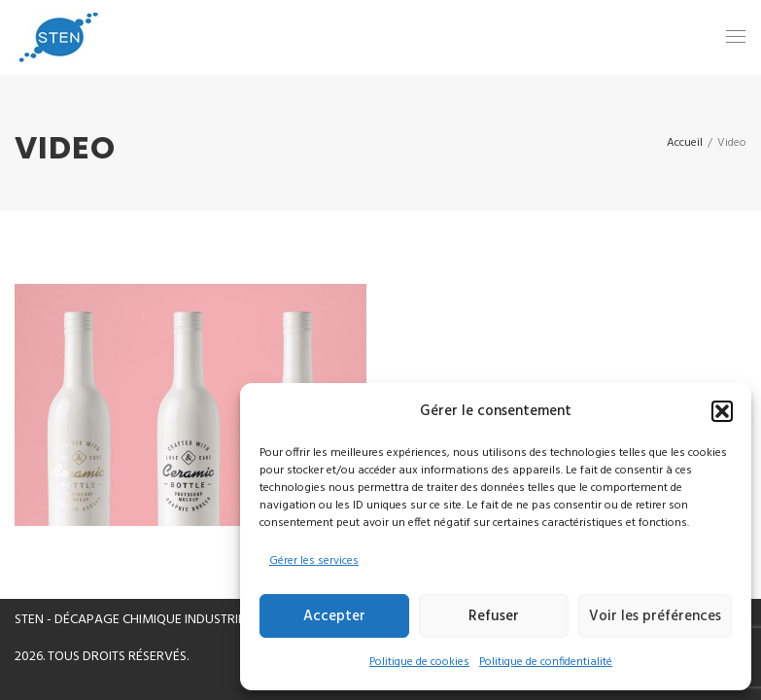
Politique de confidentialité (546, 662)
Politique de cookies (419, 662)
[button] (722, 411)
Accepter (334, 616)
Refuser (494, 616)
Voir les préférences (655, 616)
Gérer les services (314, 561)
